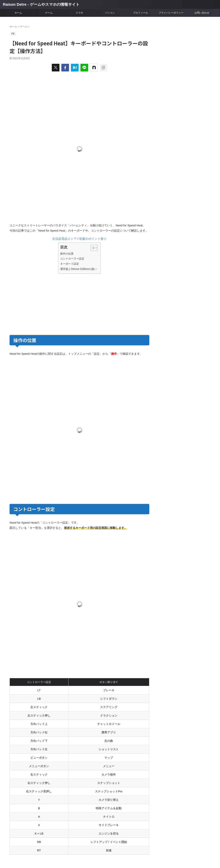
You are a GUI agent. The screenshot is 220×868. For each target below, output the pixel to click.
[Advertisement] (44, 304)
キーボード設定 (70, 264)
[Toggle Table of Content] (92, 248)
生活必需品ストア (64, 239)
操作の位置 (67, 254)
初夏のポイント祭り (93, 239)
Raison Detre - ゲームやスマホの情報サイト (41, 4)
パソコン (110, 13)
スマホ (79, 13)
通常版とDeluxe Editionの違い (78, 269)
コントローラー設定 (72, 259)
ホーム (18, 13)
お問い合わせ (202, 13)
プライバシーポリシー (171, 13)
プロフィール (140, 13)
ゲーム (49, 13)
